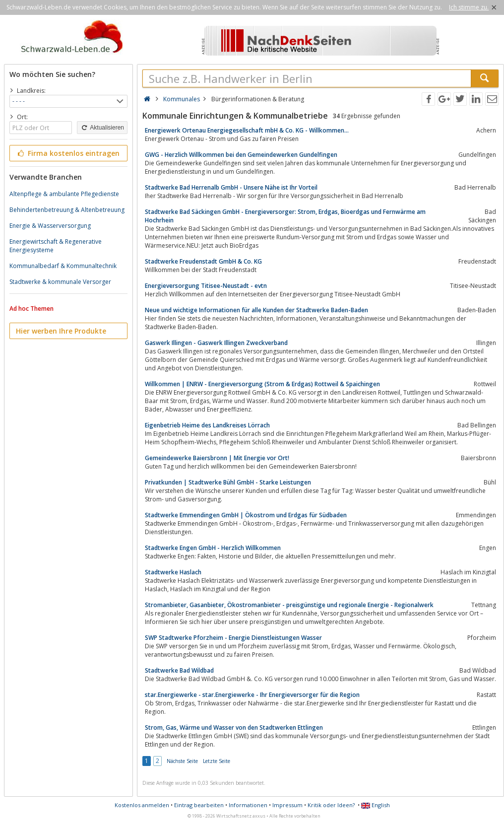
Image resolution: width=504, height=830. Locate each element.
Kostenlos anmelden (142, 805)
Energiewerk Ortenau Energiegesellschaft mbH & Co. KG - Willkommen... (247, 130)
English (376, 805)
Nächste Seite (182, 761)
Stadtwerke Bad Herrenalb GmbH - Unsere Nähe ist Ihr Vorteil (231, 187)
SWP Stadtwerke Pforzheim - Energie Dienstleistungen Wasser (233, 638)
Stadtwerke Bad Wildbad (179, 670)
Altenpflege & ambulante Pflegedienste (64, 194)
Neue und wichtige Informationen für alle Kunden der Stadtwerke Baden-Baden (256, 310)
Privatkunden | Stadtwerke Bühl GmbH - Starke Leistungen (228, 482)
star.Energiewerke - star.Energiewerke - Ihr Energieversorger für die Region (252, 695)
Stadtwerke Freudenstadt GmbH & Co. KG (203, 261)
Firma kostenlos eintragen (68, 153)
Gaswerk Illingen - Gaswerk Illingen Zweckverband (216, 343)
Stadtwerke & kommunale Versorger (60, 282)
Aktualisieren (102, 128)
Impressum (287, 805)
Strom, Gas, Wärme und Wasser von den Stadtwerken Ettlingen (234, 727)
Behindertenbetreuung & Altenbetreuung (67, 210)
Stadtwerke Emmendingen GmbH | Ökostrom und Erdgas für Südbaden (246, 515)
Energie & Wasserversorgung (50, 226)
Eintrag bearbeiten (199, 805)
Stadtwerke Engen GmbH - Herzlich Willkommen (213, 548)
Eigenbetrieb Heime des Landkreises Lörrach (207, 425)
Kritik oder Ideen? (331, 805)
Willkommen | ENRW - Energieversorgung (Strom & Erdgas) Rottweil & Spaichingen (262, 384)
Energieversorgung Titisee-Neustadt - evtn (206, 286)
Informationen (248, 805)
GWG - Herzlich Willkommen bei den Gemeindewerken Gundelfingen (241, 155)
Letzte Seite (217, 761)
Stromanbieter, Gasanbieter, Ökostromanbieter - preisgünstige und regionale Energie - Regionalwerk (289, 605)
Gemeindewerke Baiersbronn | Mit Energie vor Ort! (217, 458)
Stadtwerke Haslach (173, 572)
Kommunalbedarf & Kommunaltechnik (63, 266)
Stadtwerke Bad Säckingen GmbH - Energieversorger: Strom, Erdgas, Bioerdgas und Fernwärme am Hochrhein (285, 216)
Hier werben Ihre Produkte (61, 331)
